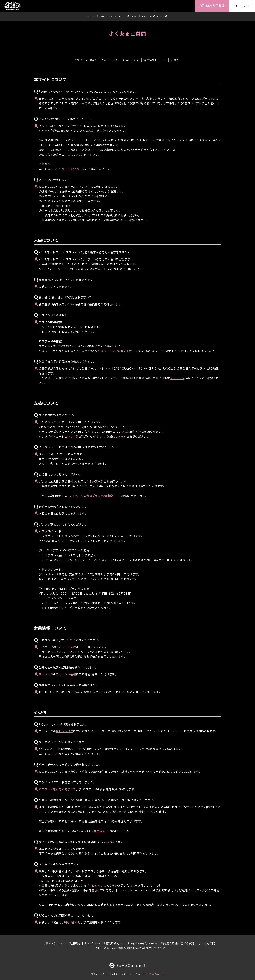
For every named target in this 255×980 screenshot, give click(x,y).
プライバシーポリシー (142, 943)
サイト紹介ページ (73, 169)
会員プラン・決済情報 (100, 496)
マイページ (177, 378)
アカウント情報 (66, 674)
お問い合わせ (72, 922)
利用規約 (100, 831)
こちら (119, 436)
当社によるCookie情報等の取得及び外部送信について (130, 948)
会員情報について (155, 60)
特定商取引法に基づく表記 (178, 943)
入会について (110, 60)
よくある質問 (207, 943)
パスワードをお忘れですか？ (116, 351)
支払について (131, 60)
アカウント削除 (66, 647)
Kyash (72, 436)
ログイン (98, 885)
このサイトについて (52, 943)
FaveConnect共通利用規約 (103, 943)
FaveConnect (157, 974)
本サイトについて (85, 60)
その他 (175, 60)
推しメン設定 (65, 731)
